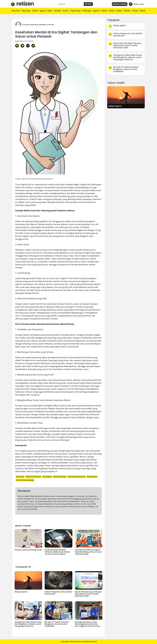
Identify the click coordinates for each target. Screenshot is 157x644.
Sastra (66, 11)
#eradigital (47, 477)
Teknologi (26, 11)
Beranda (16, 11)
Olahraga (87, 11)
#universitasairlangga (25, 480)
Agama (43, 11)
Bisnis (50, 11)
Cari (88, 4)
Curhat (111, 11)
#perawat (20, 477)
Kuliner (119, 11)
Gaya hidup (75, 11)
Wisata (127, 11)
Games (135, 11)
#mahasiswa (92, 477)
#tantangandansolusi (76, 477)
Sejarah (96, 11)
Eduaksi (58, 11)
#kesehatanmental (33, 477)
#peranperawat (60, 477)
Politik (104, 11)
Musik (143, 11)
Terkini (35, 11)
